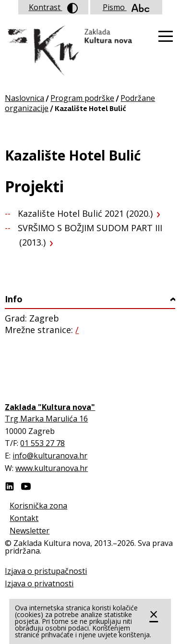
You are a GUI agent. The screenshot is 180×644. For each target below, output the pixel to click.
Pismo (126, 7)
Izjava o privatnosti (39, 583)
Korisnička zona (38, 506)
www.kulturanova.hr (52, 468)
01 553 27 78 (42, 443)
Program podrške (82, 98)
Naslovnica (24, 98)
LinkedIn (10, 486)
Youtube (26, 486)
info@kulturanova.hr (50, 456)
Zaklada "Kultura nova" (68, 51)
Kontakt (24, 518)
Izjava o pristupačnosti (46, 571)
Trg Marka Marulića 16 (46, 419)
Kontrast (53, 8)
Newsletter (30, 531)
